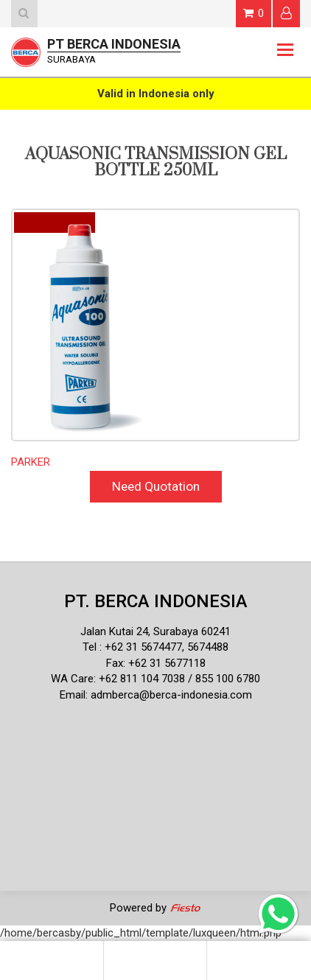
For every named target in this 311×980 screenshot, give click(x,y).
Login (286, 13)
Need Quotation (156, 486)
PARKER (31, 462)
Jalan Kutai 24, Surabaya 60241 (155, 631)
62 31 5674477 (147, 647)
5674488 (208, 647)
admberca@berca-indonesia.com (171, 695)
